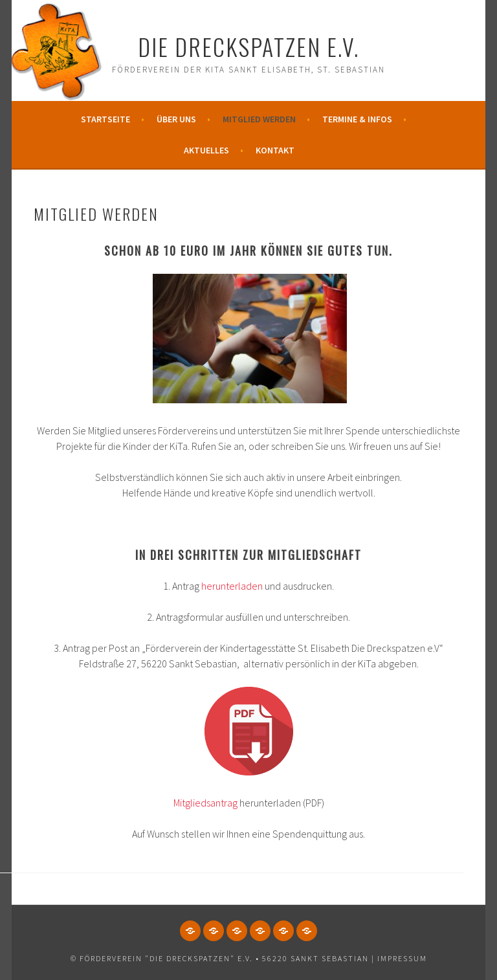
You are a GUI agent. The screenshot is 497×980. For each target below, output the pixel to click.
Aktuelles (206, 150)
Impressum (402, 958)
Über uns (176, 119)
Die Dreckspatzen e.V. (248, 46)
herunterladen (232, 586)
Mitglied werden (259, 119)
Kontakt (275, 150)
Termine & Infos (357, 119)
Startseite (105, 119)
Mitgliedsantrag (205, 803)
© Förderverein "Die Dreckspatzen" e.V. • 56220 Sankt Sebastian (220, 958)
